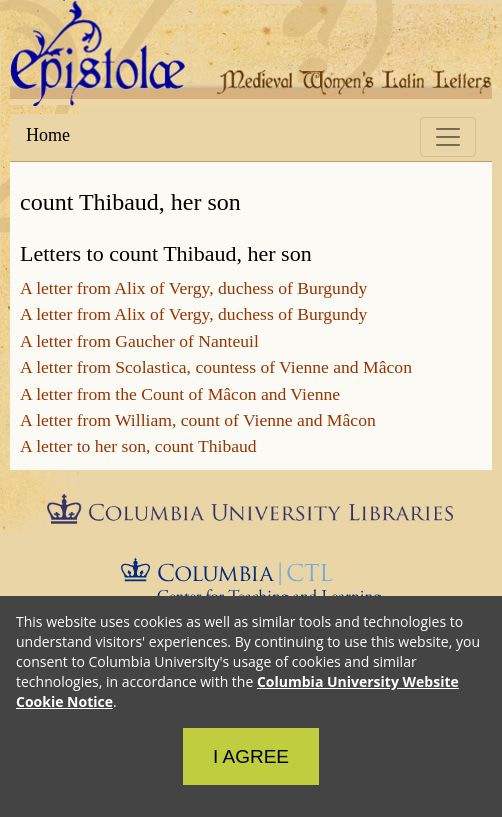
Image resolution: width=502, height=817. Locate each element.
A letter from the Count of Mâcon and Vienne (180, 394)
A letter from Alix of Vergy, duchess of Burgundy (193, 288)
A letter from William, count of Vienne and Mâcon (198, 420)
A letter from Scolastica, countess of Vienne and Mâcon (216, 367)
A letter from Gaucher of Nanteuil (139, 341)
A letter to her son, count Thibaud (138, 446)
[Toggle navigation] (448, 137)
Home (48, 135)
